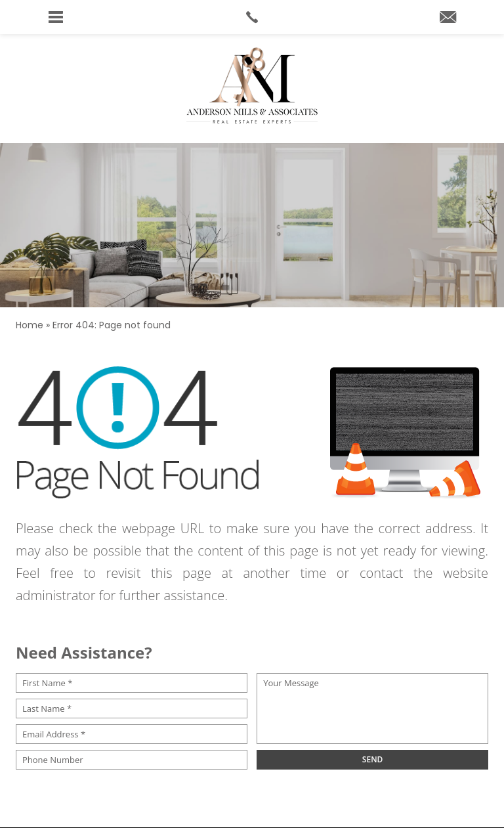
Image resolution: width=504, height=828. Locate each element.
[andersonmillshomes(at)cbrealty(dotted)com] (448, 18)
